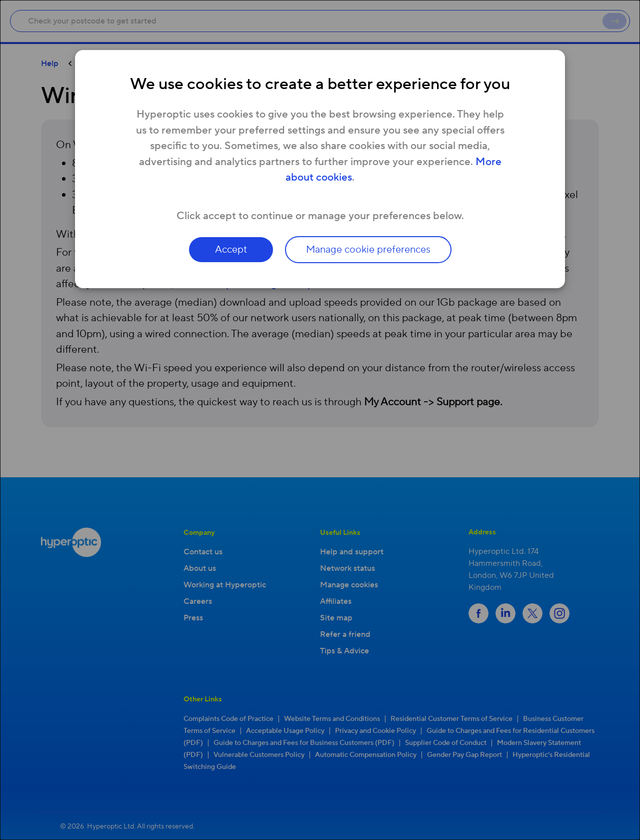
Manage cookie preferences (368, 250)
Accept (231, 250)
